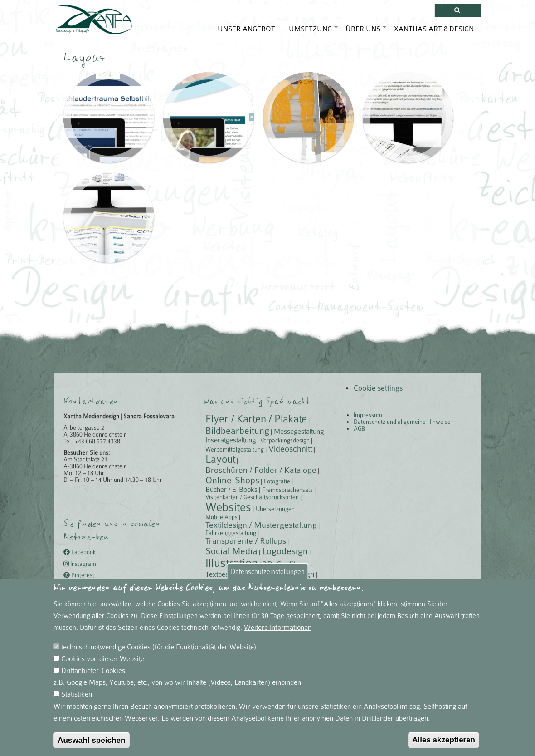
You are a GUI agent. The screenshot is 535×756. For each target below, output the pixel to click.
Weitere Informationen (278, 642)
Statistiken (77, 709)
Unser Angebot (246, 29)
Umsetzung (314, 32)
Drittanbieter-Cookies (93, 686)
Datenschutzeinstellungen (268, 586)
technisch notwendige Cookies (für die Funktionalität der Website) (159, 662)
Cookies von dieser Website (103, 673)
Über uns (366, 32)
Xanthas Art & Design (434, 29)
